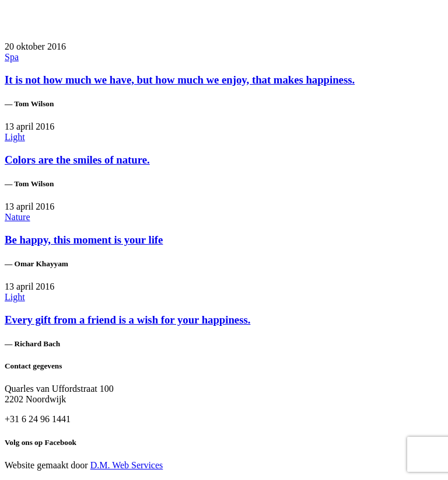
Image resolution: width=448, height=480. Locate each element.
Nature (17, 217)
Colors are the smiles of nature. (77, 160)
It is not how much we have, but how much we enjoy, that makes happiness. (180, 80)
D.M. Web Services (127, 465)
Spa (12, 57)
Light (15, 137)
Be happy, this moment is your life (84, 240)
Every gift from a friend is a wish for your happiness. (127, 320)
